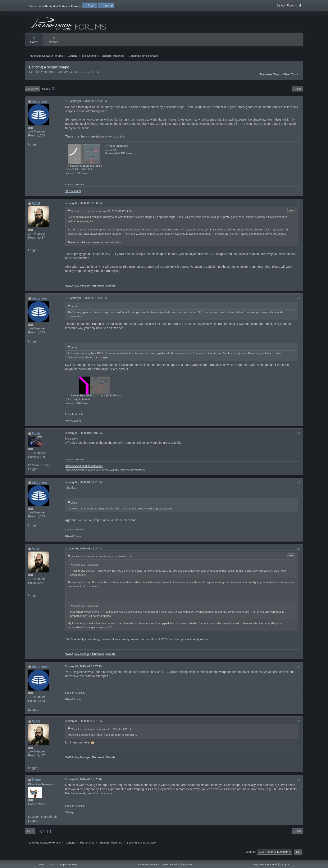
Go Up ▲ (285, 864)
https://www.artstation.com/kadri (84, 470)
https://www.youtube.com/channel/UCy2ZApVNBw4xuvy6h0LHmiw (105, 474)
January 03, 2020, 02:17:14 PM (88, 105)
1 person (70, 188)
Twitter (165, 864)
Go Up (30, 835)
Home (34, 40)
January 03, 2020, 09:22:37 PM (84, 671)
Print (298, 93)
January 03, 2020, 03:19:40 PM (88, 302)
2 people (70, 418)
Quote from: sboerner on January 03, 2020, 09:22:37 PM (102, 733)
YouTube (187, 864)
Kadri (37, 437)
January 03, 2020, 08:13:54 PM (84, 552)
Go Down (32, 93)
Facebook (175, 864)
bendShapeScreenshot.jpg (84, 170)
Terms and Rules (269, 864)
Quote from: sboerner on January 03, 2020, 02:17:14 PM (102, 215)
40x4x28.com (73, 195)
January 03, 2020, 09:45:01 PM (84, 725)
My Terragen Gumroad (90, 290)
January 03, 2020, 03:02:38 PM (84, 207)
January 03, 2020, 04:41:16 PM (84, 437)
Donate (111, 290)
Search (54, 40)
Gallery (69, 816)
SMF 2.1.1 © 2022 (48, 864)
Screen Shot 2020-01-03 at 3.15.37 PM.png (94, 400)
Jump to (251, 856)
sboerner (40, 105)
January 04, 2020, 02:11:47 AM (84, 784)
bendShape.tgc (116, 150)
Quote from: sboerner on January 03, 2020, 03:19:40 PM (102, 560)
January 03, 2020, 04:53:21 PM (84, 486)
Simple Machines (68, 864)
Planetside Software (149, 864)
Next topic (291, 78)
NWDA (69, 290)
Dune (37, 784)
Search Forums (289, 5)
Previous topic (270, 78)
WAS (36, 207)
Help (255, 864)
